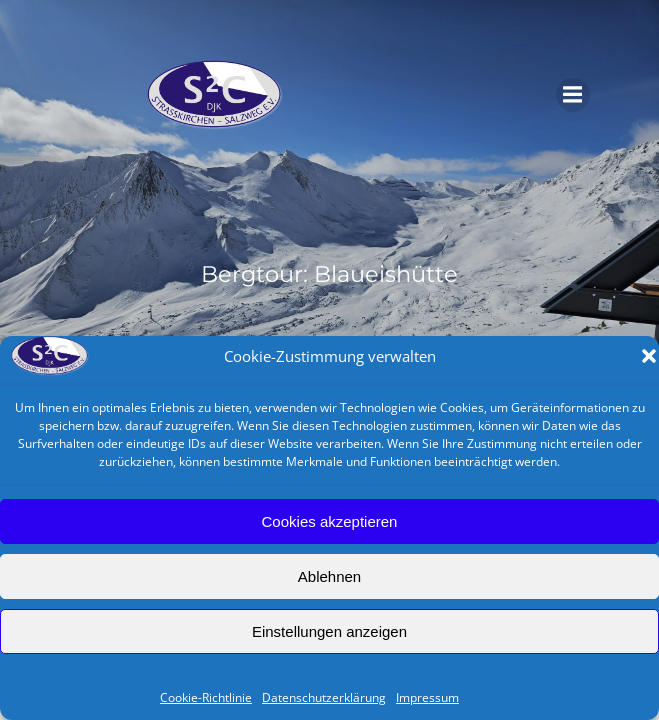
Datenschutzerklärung (324, 697)
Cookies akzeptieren (330, 521)
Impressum (427, 697)
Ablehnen (329, 576)
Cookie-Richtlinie (206, 697)
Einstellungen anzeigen (329, 631)
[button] (649, 356)
